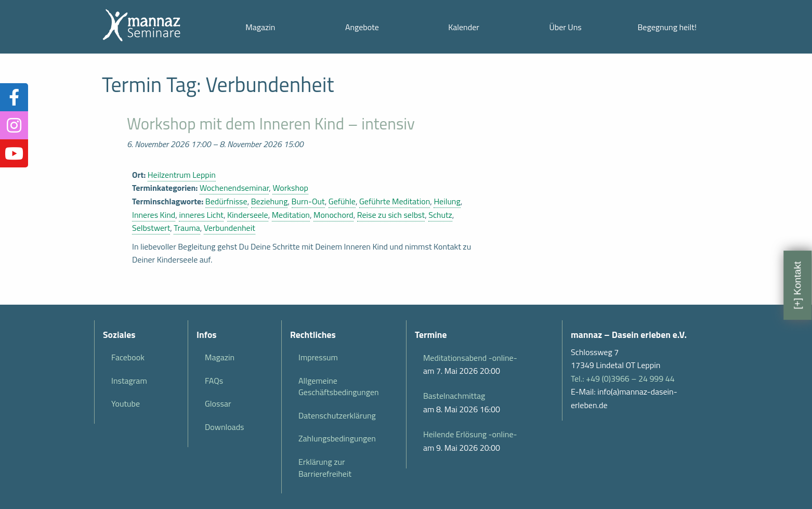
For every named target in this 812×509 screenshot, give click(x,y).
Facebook (128, 357)
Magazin (260, 27)
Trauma (187, 228)
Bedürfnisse (226, 201)
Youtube (126, 403)
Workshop (290, 188)
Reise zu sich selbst (391, 215)
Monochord (333, 215)
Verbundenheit (230, 228)
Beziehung (270, 201)
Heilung (447, 201)
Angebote (362, 27)
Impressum (318, 357)
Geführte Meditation (395, 201)
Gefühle (342, 201)
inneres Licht (201, 215)
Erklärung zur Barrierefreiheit (325, 467)
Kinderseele (248, 215)
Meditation (291, 215)
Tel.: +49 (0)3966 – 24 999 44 (623, 379)
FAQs (214, 381)
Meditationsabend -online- (470, 358)
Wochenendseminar (234, 188)
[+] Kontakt (797, 285)
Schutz (440, 215)
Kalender (464, 27)
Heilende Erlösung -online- (470, 434)
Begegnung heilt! (667, 27)
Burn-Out (308, 201)
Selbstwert (151, 228)
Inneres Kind (154, 215)
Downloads (225, 427)
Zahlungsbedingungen (337, 438)
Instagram (129, 381)
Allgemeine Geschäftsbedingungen (339, 386)
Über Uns (565, 27)
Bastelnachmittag (454, 396)
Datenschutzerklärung (337, 415)
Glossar (218, 403)
